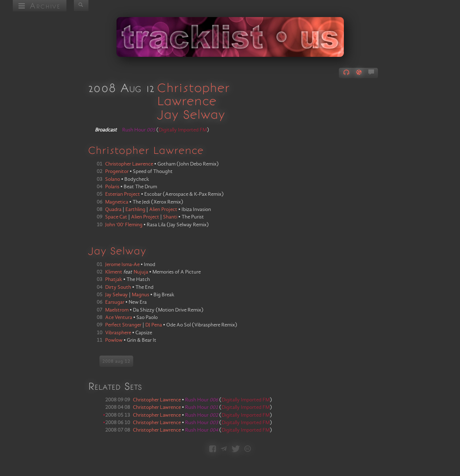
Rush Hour (202, 400)
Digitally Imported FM (183, 130)
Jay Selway (191, 114)
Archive (40, 6)
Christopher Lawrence (193, 94)
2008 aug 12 (116, 361)
